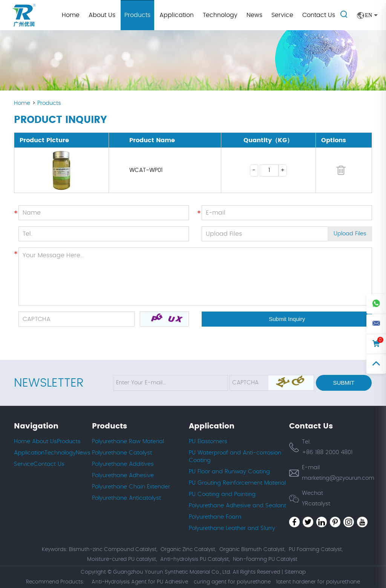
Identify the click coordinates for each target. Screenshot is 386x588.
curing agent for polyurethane (232, 582)
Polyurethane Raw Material (128, 441)
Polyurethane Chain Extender (131, 487)
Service (282, 15)
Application (177, 15)
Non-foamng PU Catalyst (265, 559)
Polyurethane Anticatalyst (126, 498)
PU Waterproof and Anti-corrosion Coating (235, 457)
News (254, 15)
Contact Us (319, 15)
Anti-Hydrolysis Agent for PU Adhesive (140, 582)
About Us (102, 15)
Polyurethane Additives (123, 464)
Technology (220, 15)
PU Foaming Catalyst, (316, 550)
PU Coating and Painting (222, 494)
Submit (344, 383)
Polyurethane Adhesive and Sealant (237, 506)
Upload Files (350, 234)
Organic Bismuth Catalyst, (252, 550)
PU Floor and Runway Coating (229, 472)
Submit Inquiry (287, 319)
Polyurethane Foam (215, 517)
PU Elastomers (208, 441)
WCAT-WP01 (146, 170)
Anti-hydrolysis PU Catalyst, (195, 559)
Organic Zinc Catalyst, (188, 550)
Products (137, 15)
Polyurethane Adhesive (123, 475)
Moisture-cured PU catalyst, (122, 559)
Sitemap (295, 572)
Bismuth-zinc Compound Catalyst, (113, 550)
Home (71, 15)
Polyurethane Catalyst (122, 453)
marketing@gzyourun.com (338, 478)
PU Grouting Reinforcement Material (237, 483)
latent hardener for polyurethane (318, 582)
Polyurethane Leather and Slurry (232, 528)
